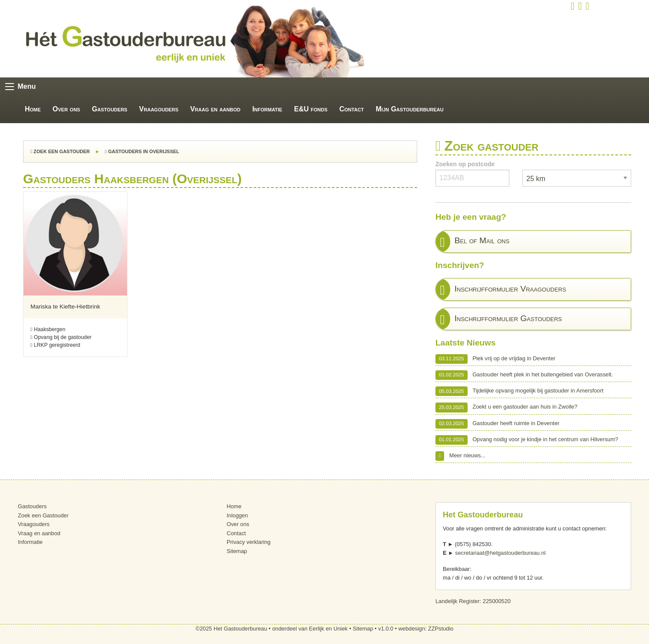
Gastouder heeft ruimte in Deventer (497, 424)
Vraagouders (159, 109)
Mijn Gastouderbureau (410, 109)
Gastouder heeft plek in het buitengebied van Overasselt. (524, 375)
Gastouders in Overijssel (142, 151)
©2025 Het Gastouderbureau (232, 629)
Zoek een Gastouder (60, 151)
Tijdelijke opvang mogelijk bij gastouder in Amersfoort (519, 391)
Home (33, 109)
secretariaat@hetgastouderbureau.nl (500, 553)
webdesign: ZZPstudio (426, 629)
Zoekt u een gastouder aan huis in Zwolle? (506, 407)
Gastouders (109, 109)
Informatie (267, 109)
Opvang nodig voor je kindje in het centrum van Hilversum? (527, 440)
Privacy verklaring (249, 542)
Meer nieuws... (460, 456)
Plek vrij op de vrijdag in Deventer (495, 359)
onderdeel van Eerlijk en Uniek (310, 629)
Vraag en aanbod (215, 109)
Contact (352, 109)
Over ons (66, 109)
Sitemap (237, 551)
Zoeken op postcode (465, 164)
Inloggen (237, 515)
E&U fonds (311, 109)
